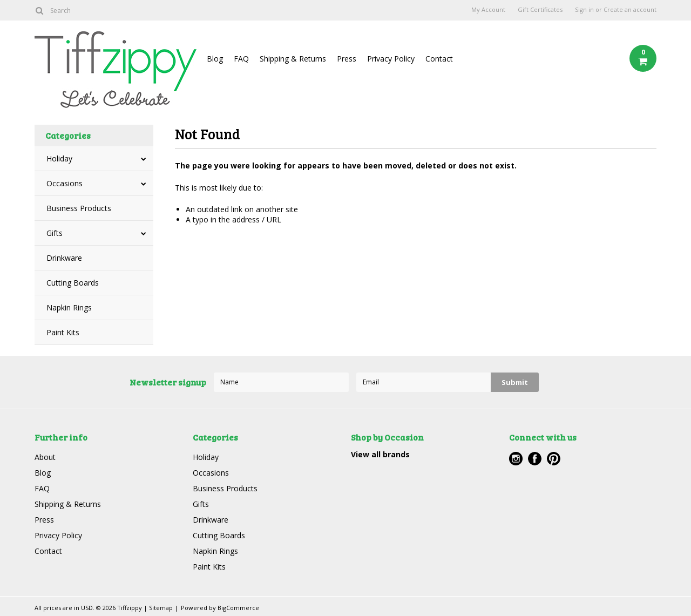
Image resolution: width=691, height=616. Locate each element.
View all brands (380, 454)
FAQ (241, 59)
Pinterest (554, 459)
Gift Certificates (540, 10)
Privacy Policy (391, 59)
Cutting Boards (73, 283)
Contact (439, 59)
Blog (215, 59)
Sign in (584, 10)
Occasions (65, 183)
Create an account (630, 10)
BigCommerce (238, 608)
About (45, 457)
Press (347, 59)
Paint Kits (63, 332)
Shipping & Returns (293, 59)
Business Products (79, 208)
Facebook (535, 459)
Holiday (59, 158)
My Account (488, 10)
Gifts (55, 233)
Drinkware (64, 258)
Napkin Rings (69, 307)
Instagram (516, 459)
